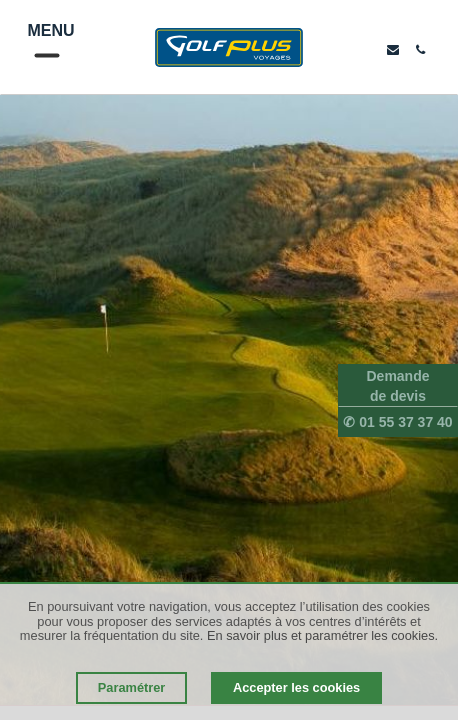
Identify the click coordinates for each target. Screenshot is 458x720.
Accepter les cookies (296, 687)
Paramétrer (132, 687)
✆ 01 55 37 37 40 (397, 422)
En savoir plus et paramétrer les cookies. (322, 635)
